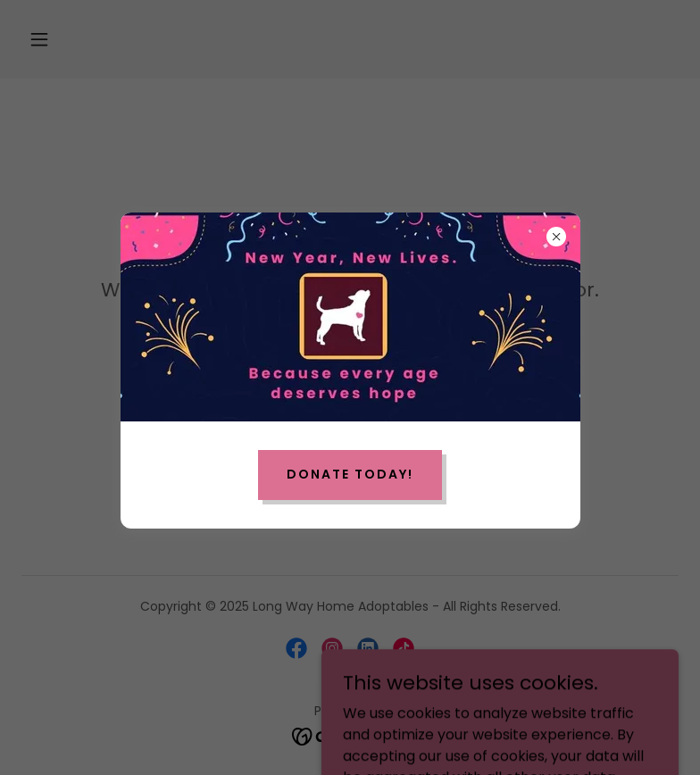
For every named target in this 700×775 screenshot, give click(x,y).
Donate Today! (350, 474)
